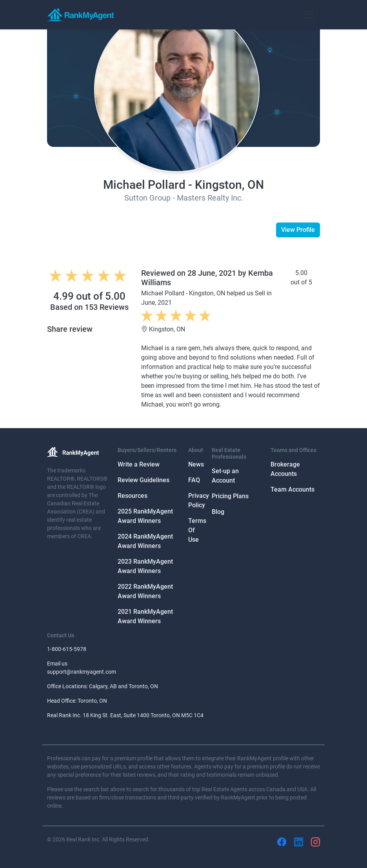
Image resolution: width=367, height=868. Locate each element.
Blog (218, 512)
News (196, 464)
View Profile (298, 230)
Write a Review (139, 464)
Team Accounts (293, 489)
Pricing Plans (230, 496)
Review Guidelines (144, 480)
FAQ (194, 480)
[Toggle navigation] (309, 14)
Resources (133, 496)
